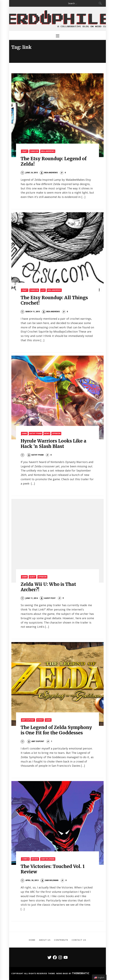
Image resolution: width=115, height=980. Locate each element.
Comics (25, 859)
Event (40, 720)
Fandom (34, 151)
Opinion (56, 433)
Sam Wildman (48, 859)
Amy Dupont (28, 720)
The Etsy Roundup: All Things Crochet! (54, 300)
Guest (32, 577)
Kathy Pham (35, 433)
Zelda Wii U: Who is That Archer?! (48, 587)
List (43, 290)
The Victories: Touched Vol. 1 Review (53, 869)
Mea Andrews (48, 151)
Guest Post (48, 598)
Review (35, 859)
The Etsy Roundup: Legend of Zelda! (54, 161)
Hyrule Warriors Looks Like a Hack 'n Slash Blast (54, 444)
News (47, 433)
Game (24, 433)
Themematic (81, 973)
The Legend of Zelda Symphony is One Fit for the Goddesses (56, 730)
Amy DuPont (36, 741)
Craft (25, 151)
